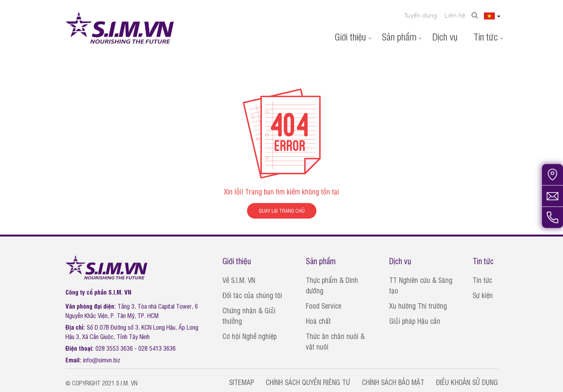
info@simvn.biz (102, 360)
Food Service (324, 305)
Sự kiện (483, 295)
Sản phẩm (399, 36)
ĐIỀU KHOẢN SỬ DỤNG (467, 382)
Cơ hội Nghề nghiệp (250, 336)
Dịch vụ (445, 36)
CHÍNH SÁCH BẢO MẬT (393, 382)
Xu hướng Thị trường (418, 305)
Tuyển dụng (421, 15)
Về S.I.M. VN (239, 280)
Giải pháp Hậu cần (415, 321)
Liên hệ (455, 15)
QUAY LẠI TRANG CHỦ (282, 211)
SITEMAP (242, 382)
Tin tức (486, 36)
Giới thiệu (350, 36)
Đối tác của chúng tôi (252, 295)
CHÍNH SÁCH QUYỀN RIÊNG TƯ (308, 382)
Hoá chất (318, 321)
